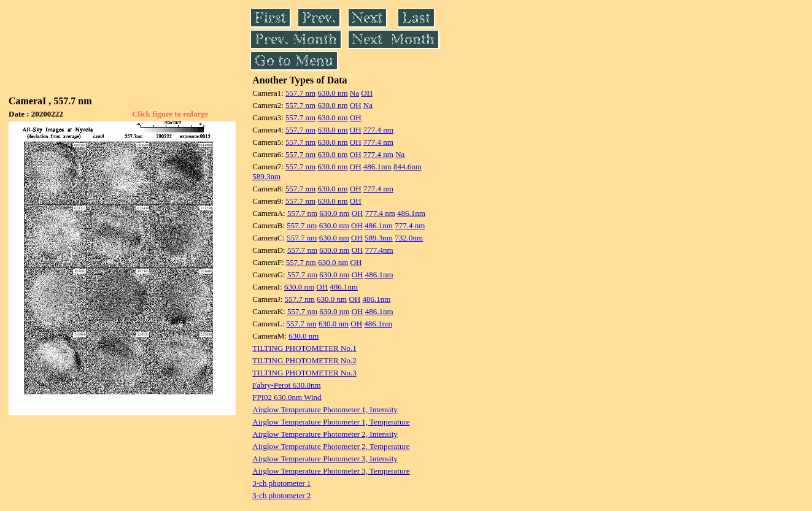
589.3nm (266, 176)
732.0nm (409, 238)
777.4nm (379, 250)
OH (367, 93)
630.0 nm (332, 93)
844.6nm (408, 167)
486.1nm (377, 167)
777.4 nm (378, 130)
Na (354, 93)
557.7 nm (300, 93)
